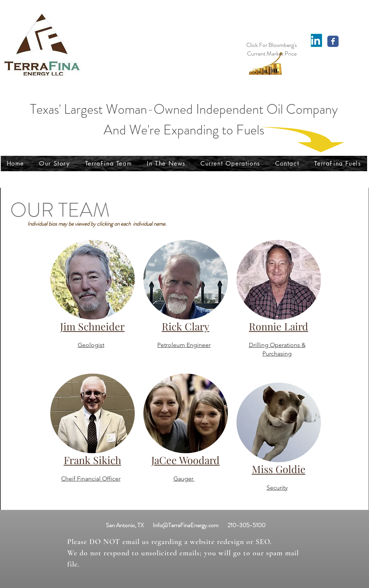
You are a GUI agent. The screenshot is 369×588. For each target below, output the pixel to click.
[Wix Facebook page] (333, 41)
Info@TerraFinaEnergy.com (186, 525)
